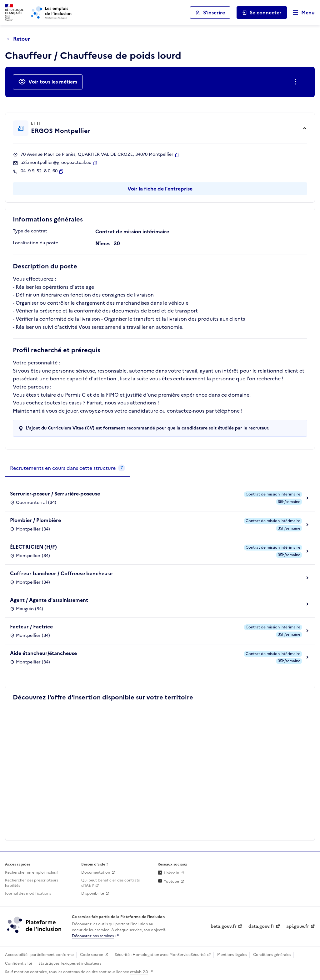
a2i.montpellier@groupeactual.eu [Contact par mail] (56, 163)
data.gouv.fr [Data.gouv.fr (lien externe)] (261, 926)
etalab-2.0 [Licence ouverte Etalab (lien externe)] (139, 972)
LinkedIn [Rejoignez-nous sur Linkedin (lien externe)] (168, 873)
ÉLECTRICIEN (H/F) (33, 547)
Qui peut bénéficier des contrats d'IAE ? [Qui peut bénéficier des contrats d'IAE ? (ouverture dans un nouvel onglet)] (110, 883)
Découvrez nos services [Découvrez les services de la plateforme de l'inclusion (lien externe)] (93, 936)
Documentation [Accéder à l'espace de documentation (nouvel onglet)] (96, 872)
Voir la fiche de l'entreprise (160, 189)
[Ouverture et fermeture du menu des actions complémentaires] (297, 82)
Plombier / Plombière (35, 520)
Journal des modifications (28, 893)
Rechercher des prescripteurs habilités (32, 883)
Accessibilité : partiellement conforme (39, 955)
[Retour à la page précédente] (20, 39)
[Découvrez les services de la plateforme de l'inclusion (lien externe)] (35, 924)
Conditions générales (272, 955)
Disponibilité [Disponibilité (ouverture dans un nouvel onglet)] (93, 893)
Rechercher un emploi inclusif (32, 872)
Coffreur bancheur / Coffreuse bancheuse (61, 573)
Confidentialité (19, 963)
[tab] (67, 468)
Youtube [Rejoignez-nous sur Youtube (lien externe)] (168, 881)
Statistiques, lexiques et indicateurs (70, 963)
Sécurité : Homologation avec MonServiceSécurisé (160, 955)
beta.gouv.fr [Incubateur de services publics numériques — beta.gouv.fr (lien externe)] (224, 926)
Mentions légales (232, 955)
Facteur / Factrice (31, 627)
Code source (92, 955)
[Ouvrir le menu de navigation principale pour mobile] (301, 13)
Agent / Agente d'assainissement (49, 600)
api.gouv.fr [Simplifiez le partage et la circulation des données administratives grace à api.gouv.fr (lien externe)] (298, 926)
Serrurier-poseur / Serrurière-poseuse (55, 494)
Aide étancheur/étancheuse (43, 653)
